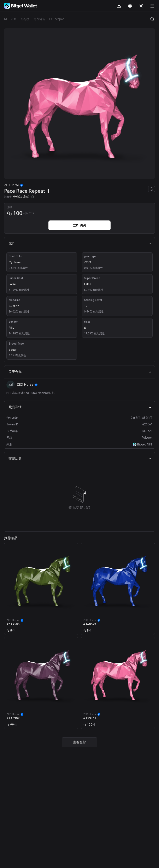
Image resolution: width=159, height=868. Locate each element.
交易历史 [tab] (80, 458)
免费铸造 (39, 19)
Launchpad (57, 19)
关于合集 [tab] (80, 372)
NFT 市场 (10, 19)
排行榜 (25, 19)
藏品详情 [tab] (80, 407)
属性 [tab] (80, 244)
